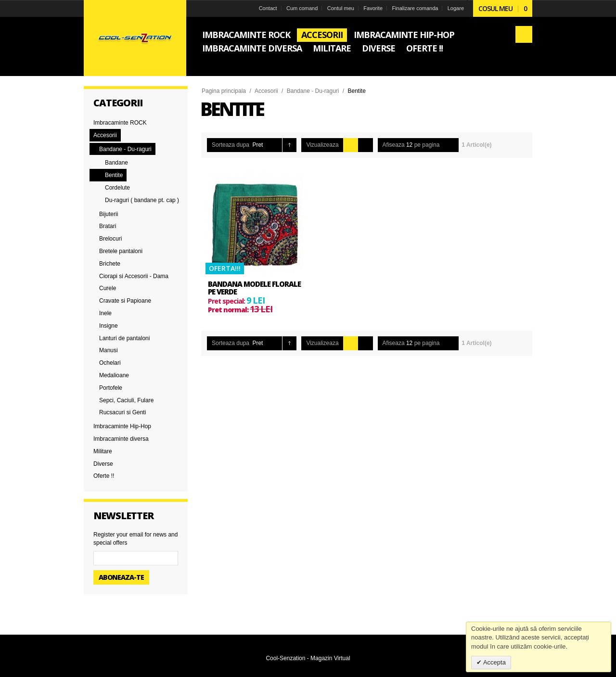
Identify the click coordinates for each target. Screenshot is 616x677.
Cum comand (302, 8)
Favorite (373, 8)
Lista (366, 145)
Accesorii (266, 91)
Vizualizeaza (322, 145)
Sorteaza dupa (231, 145)
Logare (456, 8)
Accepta (494, 662)
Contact (268, 8)
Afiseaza (394, 145)
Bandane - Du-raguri (313, 91)
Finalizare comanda (415, 8)
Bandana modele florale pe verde (254, 288)
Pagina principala (224, 91)
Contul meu (341, 8)
